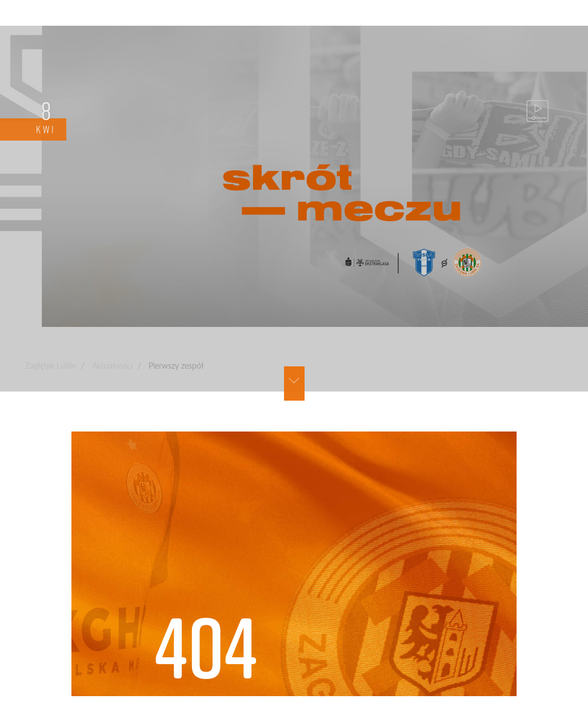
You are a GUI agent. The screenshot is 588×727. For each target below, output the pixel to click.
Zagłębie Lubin (51, 365)
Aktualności (112, 365)
